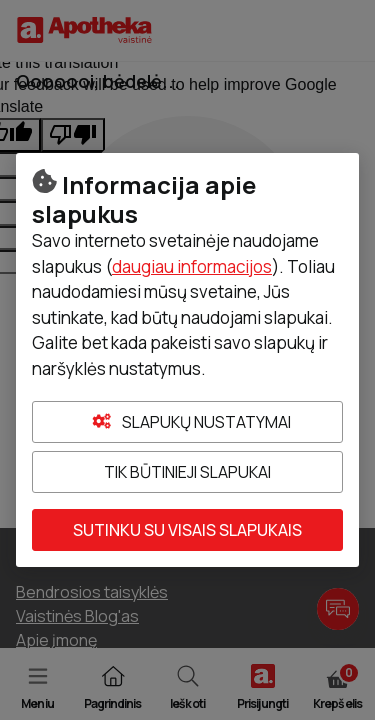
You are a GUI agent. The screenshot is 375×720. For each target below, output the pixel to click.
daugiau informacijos (192, 266)
